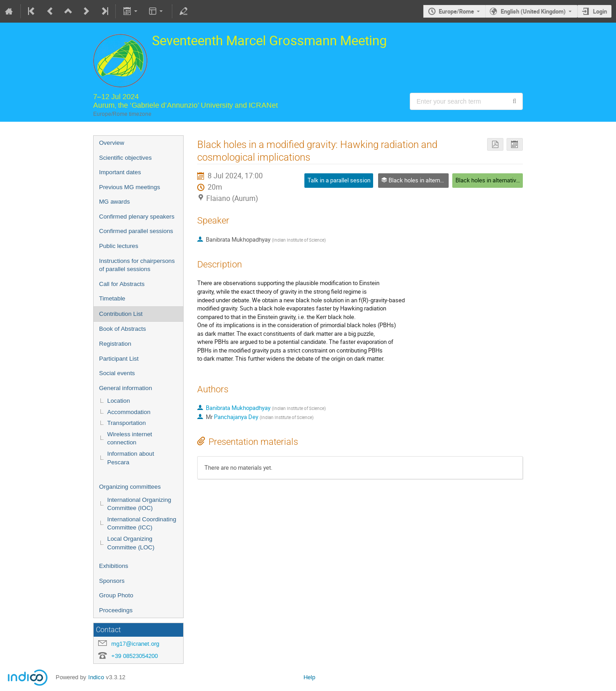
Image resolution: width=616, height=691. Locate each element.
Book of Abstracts (123, 329)
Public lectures (119, 246)
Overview (112, 143)
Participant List (119, 359)
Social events (117, 373)
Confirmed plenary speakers (137, 217)
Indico (96, 677)
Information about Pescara (131, 458)
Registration (115, 344)
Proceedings (116, 610)
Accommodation (129, 412)
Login (600, 11)
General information (126, 388)
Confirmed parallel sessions (136, 231)
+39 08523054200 (135, 656)
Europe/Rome (456, 11)
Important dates (120, 172)
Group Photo (116, 595)
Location (118, 401)
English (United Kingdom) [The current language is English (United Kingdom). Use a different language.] (533, 11)
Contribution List (121, 314)
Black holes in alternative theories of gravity (511, 180)
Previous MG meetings (130, 187)
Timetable (112, 298)
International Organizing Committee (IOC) (139, 504)
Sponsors (112, 581)
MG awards (114, 202)
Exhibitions (114, 566)
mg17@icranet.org (135, 644)
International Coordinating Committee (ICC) (142, 524)
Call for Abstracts (122, 284)
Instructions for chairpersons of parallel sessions (137, 265)
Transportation (126, 423)
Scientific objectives (125, 158)
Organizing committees (130, 487)
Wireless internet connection (130, 438)
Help (309, 677)
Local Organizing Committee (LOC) (131, 543)
